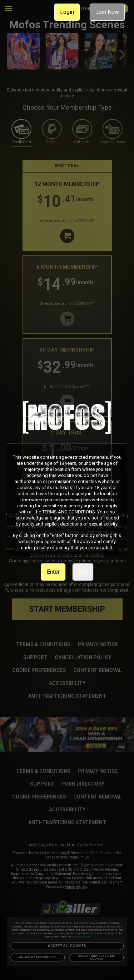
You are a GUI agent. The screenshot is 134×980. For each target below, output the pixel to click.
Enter (53, 572)
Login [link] (67, 12)
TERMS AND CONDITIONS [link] (69, 512)
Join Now (107, 12)
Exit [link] (83, 572)
